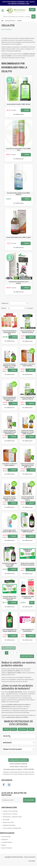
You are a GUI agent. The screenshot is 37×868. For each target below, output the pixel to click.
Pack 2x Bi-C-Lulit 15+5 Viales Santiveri (27, 365)
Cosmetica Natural (7, 842)
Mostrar (4, 308)
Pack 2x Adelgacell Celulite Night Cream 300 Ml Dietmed (9, 432)
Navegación (3, 11)
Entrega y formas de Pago (10, 811)
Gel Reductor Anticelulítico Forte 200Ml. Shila (18, 149)
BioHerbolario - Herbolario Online (12, 817)
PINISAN (6, 729)
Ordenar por (5, 303)
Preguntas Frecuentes (9, 825)
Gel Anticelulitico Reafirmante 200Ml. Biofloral (18, 194)
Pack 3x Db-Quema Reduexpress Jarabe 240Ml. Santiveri (9, 498)
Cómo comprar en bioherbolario (12, 828)
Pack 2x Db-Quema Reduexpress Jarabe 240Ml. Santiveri (9, 366)
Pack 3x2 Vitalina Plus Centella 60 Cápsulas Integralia (10, 598)
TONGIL (31, 729)
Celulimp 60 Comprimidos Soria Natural (19, 282)
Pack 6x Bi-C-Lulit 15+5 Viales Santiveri (10, 465)
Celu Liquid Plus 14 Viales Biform (27, 630)
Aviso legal (6, 820)
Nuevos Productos (7, 848)
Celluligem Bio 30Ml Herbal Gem (28, 597)
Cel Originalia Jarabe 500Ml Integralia (28, 531)
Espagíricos (5, 839)
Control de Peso (6, 837)
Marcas (4, 845)
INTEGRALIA (22, 729)
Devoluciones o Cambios (10, 814)
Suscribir (29, 800)
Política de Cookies (8, 822)
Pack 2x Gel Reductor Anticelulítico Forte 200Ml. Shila (10, 399)
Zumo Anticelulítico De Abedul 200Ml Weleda (10, 630)
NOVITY (14, 729)
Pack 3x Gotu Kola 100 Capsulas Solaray (27, 332)
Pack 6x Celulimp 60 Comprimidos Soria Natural (28, 498)
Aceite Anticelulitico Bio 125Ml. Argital (18, 237)
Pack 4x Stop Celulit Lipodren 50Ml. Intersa (9, 531)
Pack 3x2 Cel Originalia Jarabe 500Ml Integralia (9, 565)
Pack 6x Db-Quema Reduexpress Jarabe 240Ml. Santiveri (28, 432)
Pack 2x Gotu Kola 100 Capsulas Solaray (27, 398)
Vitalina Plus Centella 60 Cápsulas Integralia (27, 564)
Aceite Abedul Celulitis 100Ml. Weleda (19, 104)
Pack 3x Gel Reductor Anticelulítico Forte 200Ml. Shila (27, 465)
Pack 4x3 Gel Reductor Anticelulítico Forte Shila (9, 332)
